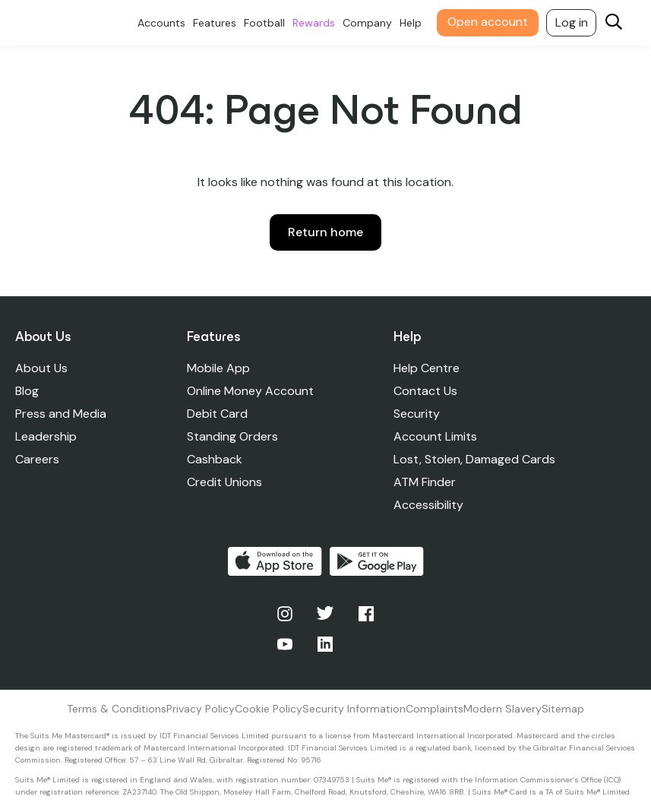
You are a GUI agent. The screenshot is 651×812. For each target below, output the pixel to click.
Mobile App (218, 368)
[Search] (614, 23)
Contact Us (425, 391)
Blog (27, 391)
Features (215, 23)
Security (417, 414)
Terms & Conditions (117, 709)
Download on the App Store (275, 561)
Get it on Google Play (377, 561)
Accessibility (428, 505)
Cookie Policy (269, 709)
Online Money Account (250, 391)
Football (264, 23)
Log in (572, 22)
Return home (325, 232)
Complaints (435, 709)
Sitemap (563, 709)
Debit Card (217, 414)
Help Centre (427, 368)
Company (367, 23)
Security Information (354, 709)
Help (411, 23)
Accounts (161, 23)
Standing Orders (232, 436)
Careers (37, 459)
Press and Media (61, 414)
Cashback (215, 459)
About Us (41, 368)
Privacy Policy (201, 709)
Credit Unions (224, 482)
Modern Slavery (502, 709)
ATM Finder (425, 482)
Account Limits (435, 436)
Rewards (314, 23)
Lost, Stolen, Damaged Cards (474, 459)
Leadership (46, 436)
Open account (488, 22)
